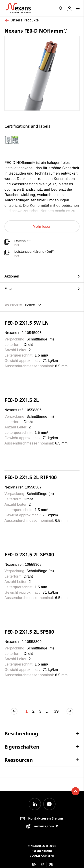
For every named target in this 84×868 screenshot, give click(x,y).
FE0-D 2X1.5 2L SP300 (29, 554)
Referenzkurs (42, 851)
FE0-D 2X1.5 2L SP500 (29, 632)
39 (56, 711)
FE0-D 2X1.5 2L (22, 400)
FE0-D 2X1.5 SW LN (27, 323)
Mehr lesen (42, 226)
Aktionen (42, 276)
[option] (17, 140)
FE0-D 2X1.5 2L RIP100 (31, 477)
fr (43, 864)
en (34, 864)
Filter (42, 289)
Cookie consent (42, 856)
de (51, 864)
